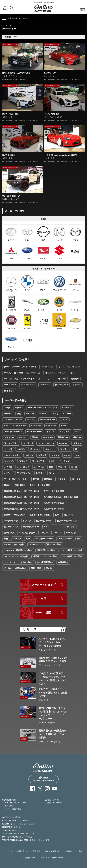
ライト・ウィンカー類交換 (16, 556)
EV (45, 527)
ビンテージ (69, 515)
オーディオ (39, 467)
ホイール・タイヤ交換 (14, 545)
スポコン (29, 455)
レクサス (19, 408)
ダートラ (8, 449)
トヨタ (7, 408)
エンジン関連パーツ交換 (71, 550)
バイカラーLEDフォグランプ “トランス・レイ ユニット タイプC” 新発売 (52, 642)
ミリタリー (62, 479)
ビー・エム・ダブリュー (15, 425)
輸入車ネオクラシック (67, 521)
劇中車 (36, 479)
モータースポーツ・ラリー (16, 479)
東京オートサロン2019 (14, 515)
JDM (77, 455)
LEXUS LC (50, 73)
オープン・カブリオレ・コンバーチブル (22, 373)
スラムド (23, 461)
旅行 (6, 539)
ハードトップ (10, 385)
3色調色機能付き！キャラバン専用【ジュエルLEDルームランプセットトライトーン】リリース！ (52, 713)
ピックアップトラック (55, 373)
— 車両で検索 (8, 806)
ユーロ (74, 467)
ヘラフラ (42, 455)
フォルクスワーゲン (13, 432)
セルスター (45, 700)
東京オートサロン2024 (40, 485)
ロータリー (77, 479)
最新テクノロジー (31, 527)
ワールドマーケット (50, 665)
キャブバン (45, 385)
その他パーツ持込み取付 (15, 568)
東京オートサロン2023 (14, 485)
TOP (4, 19)
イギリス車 (36, 425)
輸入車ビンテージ (44, 521)
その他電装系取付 (45, 562)
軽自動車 (75, 379)
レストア (27, 521)
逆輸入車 (77, 437)
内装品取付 (63, 562)
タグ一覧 (9, 851)
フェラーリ (28, 443)
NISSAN (30, 414)
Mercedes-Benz (47, 420)
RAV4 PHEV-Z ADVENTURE (16, 73)
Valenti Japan (47, 722)
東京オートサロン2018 (54, 509)
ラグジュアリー (11, 443)
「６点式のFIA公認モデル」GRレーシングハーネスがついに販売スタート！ (52, 677)
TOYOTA (8, 414)
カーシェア (9, 533)
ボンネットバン (28, 385)
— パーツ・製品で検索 (12, 809)
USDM (67, 455)
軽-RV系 (62, 379)
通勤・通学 (36, 568)
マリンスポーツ (65, 539)
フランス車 (9, 437)
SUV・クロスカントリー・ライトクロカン (23, 379)
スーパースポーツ (46, 443)
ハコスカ (31, 420)
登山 (79, 539)
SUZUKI (67, 414)
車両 (43, 599)
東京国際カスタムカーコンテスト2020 (21, 509)
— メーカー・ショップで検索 (15, 803)
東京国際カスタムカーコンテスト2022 (21, 503)
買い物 (49, 568)
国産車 (35, 437)
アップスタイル (24, 473)
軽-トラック (9, 391)
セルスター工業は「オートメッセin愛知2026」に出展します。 (53, 693)
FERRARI (64, 443)
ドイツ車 (51, 432)
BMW (64, 425)
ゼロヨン (21, 449)
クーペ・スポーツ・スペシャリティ (20, 367)
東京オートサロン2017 (40, 515)
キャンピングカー (27, 533)
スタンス (55, 455)
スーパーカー (55, 473)
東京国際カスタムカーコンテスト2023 (61, 497)
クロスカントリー (12, 455)
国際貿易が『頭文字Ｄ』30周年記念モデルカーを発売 (53, 660)
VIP (53, 461)
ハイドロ (8, 467)
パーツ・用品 (43, 613)
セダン (73, 373)
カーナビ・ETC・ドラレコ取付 (18, 562)
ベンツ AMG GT (52, 114)
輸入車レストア (11, 527)
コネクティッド (68, 527)
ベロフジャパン (47, 650)
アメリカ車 (65, 432)
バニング (8, 473)
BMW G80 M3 (10, 114)
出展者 (79, 851)
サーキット (35, 449)
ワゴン (50, 379)
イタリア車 (51, 425)
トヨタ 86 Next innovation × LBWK (61, 155)
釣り (28, 539)
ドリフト (77, 443)
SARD (42, 684)
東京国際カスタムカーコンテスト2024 (21, 497)
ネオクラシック (11, 521)
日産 (19, 414)
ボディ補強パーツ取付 (72, 556)
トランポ (44, 533)
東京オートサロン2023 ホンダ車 (43, 408)
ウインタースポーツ (44, 539)
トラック (77, 385)
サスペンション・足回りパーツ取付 (45, 545)
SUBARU (43, 414)
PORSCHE (48, 437)
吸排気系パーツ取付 (46, 550)
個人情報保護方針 (52, 851)
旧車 (57, 515)
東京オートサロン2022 (54, 491)
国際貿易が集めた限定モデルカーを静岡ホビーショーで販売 (52, 734)
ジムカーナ (50, 449)
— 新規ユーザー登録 (53, 803)
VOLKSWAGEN (34, 432)
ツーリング (71, 533)
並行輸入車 (63, 437)
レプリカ (40, 473)
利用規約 (68, 851)
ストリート (65, 449)
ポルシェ (23, 437)
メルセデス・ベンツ (13, 420)
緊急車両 (48, 479)
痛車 (51, 467)
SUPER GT (67, 408)
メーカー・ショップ (44, 585)
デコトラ (62, 467)
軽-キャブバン (61, 385)
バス (22, 391)
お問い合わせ (23, 851)
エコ (54, 527)
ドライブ (57, 533)
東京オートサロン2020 (54, 503)
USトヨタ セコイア (11, 196)
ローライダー (65, 461)
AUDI (77, 432)
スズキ (55, 414)
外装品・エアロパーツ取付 (45, 556)
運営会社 (37, 851)
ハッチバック (47, 367)
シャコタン (9, 461)
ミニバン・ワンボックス (69, 367)
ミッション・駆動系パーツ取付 (18, 550)
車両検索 (14, 18)
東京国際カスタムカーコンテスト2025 (21, 491)
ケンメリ (64, 420)
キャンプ (17, 539)
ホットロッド (23, 467)
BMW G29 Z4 (8, 155)
